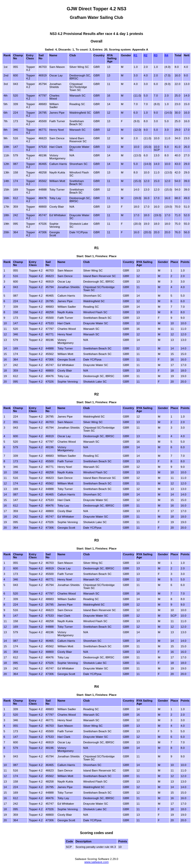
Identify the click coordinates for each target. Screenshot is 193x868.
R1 (136, 55)
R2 (146, 55)
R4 (166, 55)
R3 (156, 55)
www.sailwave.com (97, 862)
